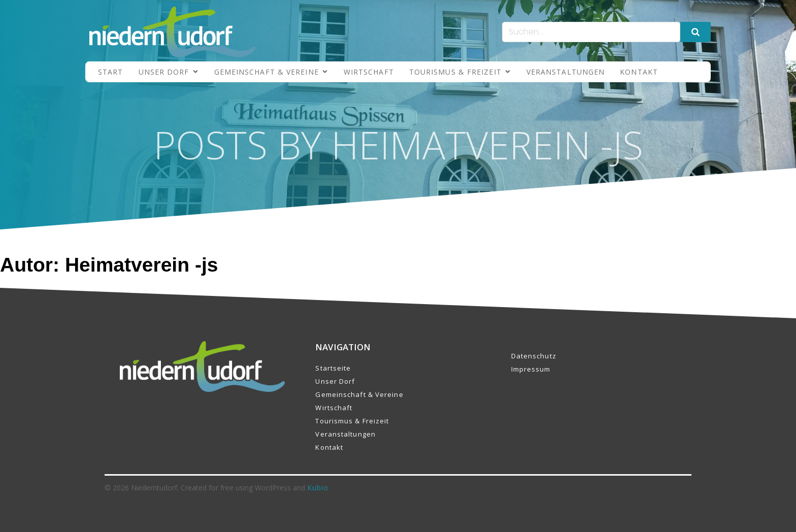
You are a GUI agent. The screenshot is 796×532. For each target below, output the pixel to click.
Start (111, 72)
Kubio (318, 488)
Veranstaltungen (566, 72)
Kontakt (639, 72)
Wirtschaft (369, 72)
